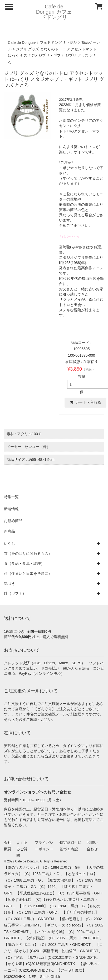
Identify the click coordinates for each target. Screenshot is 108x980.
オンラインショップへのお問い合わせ (38, 792)
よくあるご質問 (22, 849)
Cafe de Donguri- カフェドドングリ (54, 12)
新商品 (9, 531)
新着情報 (11, 509)
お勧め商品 (13, 521)
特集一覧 (11, 497)
